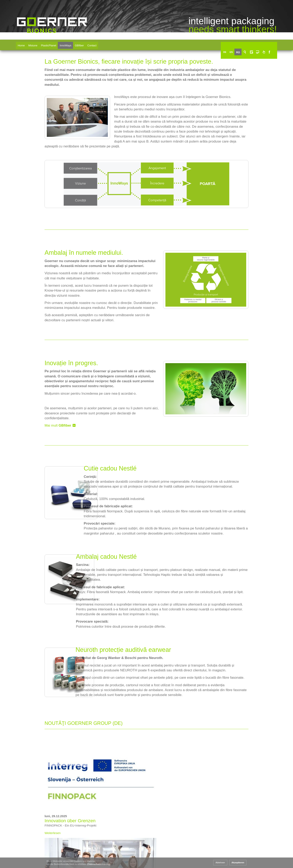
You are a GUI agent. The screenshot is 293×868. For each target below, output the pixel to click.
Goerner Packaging (111, 855)
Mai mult (30, 414)
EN (238, 44)
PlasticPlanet (51, 44)
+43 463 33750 (46, 848)
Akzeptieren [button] (266, 863)
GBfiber (83, 44)
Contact (97, 44)
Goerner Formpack (158, 855)
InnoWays (69, 44)
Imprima (257, 833)
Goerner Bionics (52, 39)
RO (244, 44)
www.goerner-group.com (34, 819)
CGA (254, 821)
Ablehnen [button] (249, 863)
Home (22, 44)
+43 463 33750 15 (43, 853)
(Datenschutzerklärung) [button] (70, 864)
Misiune (34, 44)
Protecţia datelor (263, 845)
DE (231, 44)
